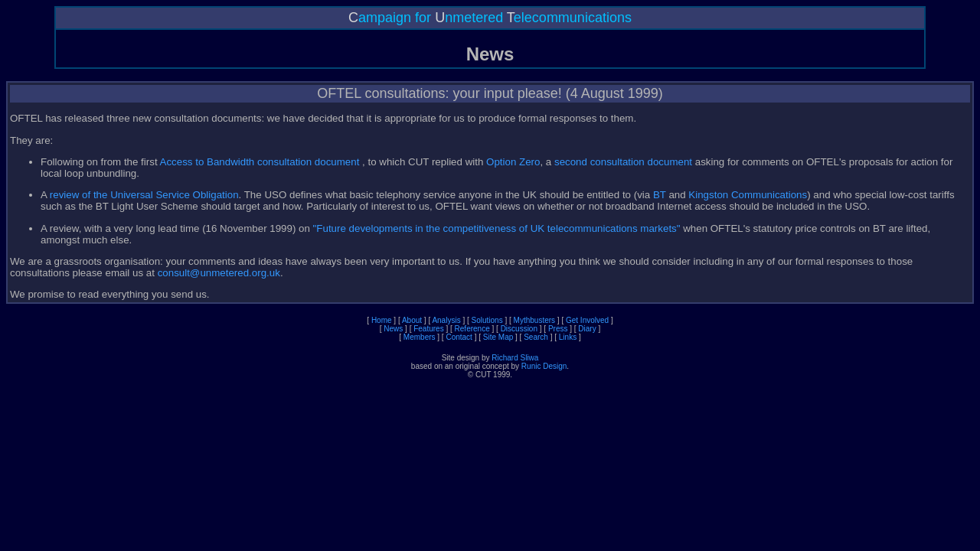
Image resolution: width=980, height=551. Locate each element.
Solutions (487, 320)
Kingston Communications (748, 195)
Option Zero (513, 162)
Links (568, 337)
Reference (472, 329)
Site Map (498, 337)
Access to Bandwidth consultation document (261, 162)
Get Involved (587, 320)
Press (558, 329)
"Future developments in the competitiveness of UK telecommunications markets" (497, 228)
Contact (459, 337)
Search (536, 337)
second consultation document (623, 162)
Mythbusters (534, 320)
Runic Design (544, 366)
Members (420, 337)
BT (660, 195)
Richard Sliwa (515, 358)
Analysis (446, 320)
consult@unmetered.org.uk (219, 273)
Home (382, 320)
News (393, 329)
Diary (587, 329)
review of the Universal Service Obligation (144, 195)
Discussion (519, 329)
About (412, 320)
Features (428, 329)
